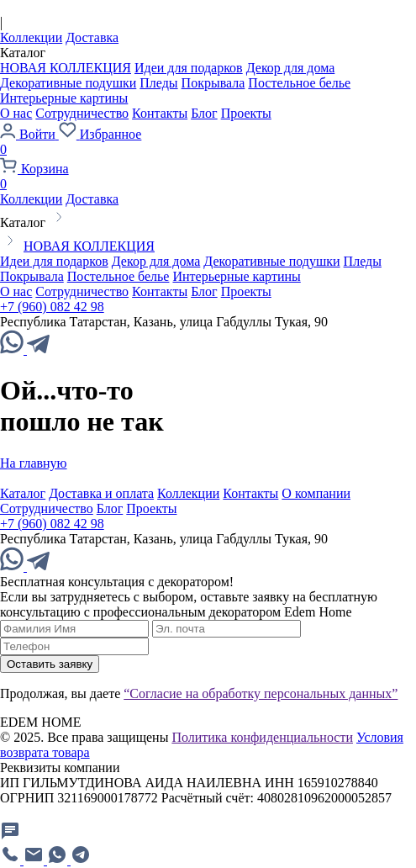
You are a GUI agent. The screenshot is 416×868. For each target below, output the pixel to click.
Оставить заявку (50, 664)
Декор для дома (291, 68)
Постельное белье (299, 83)
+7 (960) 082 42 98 (52, 307)
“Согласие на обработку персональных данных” (261, 693)
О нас (16, 113)
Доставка (92, 37)
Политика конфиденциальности (262, 737)
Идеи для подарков (189, 68)
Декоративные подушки (68, 83)
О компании (316, 493)
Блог (204, 113)
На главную (34, 463)
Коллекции (31, 37)
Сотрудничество (82, 113)
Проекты (246, 113)
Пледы (158, 83)
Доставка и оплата (101, 493)
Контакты (160, 113)
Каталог (23, 493)
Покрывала (213, 83)
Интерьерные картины (64, 98)
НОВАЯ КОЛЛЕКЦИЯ (66, 68)
